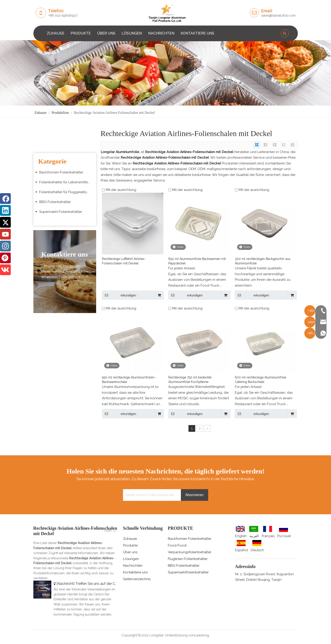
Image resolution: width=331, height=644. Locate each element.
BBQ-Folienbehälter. (184, 566)
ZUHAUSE (56, 33)
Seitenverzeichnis (137, 579)
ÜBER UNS (106, 33)
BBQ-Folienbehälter (55, 202)
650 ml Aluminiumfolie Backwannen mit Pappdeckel (197, 261)
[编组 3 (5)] (165, 73)
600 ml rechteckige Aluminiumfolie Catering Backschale (261, 380)
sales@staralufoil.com (278, 15)
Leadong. (202, 635)
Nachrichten (133, 566)
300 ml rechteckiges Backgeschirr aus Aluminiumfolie (263, 261)
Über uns (130, 552)
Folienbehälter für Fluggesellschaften (67, 192)
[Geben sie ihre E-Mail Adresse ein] (151, 495)
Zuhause (130, 539)
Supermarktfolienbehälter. (188, 572)
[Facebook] (5, 199)
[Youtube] (5, 234)
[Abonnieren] (195, 495)
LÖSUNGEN (132, 33)
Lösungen (131, 559)
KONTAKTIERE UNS (197, 33)
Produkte (130, 545)
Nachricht (66, 584)
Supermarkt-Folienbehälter (61, 212)
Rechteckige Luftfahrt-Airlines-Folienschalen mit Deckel (124, 261)
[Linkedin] (5, 210)
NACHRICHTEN (161, 33)
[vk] (5, 270)
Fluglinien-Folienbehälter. (188, 559)
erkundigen (119, 295)
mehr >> (110, 531)
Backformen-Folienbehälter (61, 172)
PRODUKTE (81, 33)
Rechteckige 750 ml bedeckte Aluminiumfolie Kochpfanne (190, 380)
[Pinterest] (5, 258)
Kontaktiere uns (135, 572)
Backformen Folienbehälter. (190, 539)
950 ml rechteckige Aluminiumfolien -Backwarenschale (129, 380)
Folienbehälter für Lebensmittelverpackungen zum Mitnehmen (67, 182)
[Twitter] (5, 222)
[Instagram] (5, 246)
